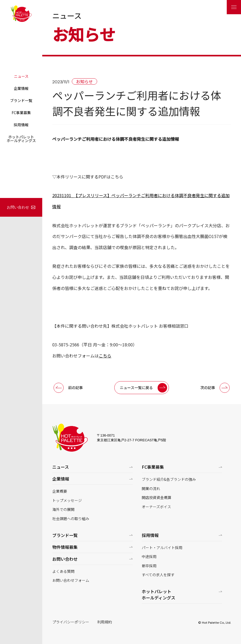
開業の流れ (151, 489)
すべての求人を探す (158, 575)
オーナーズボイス (156, 507)
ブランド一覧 (21, 100)
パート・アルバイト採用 (162, 548)
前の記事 (75, 388)
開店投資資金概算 (157, 498)
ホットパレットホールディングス (21, 139)
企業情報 (21, 88)
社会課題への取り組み (71, 519)
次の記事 (208, 388)
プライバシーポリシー (71, 622)
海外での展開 (63, 509)
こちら (105, 356)
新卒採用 (149, 566)
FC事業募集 (21, 113)
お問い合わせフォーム (71, 580)
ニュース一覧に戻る (136, 388)
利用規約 (105, 622)
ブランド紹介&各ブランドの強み (169, 479)
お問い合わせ (18, 207)
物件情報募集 (65, 547)
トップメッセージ (67, 500)
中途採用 (149, 557)
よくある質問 (63, 571)
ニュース (21, 76)
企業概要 (60, 491)
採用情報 (21, 125)
